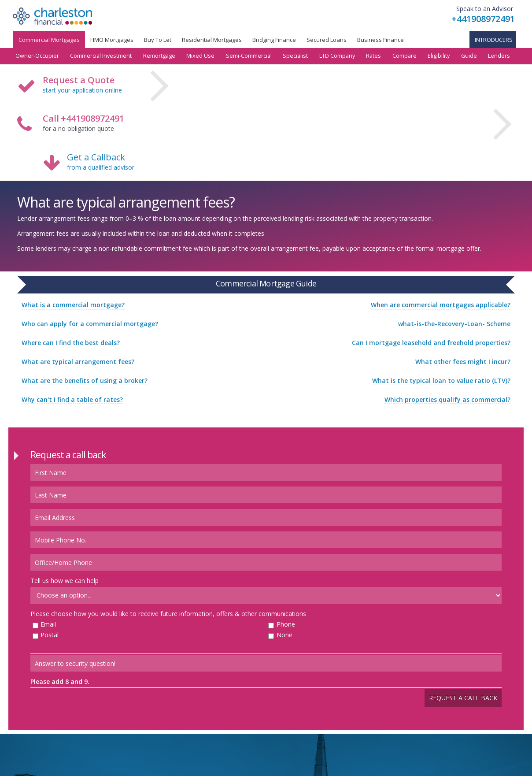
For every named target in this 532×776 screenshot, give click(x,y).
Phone (286, 624)
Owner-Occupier (37, 56)
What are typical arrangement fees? (78, 362)
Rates (373, 56)
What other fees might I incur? (463, 362)
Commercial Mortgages (49, 40)
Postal (50, 635)
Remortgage (159, 56)
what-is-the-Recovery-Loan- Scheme (454, 324)
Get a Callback (96, 157)
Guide (469, 56)
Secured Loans (327, 40)
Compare (405, 56)
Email (48, 624)
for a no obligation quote (83, 124)
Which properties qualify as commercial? (447, 399)
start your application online (82, 90)
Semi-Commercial (249, 56)
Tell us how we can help (65, 581)
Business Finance (381, 40)
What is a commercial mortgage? (73, 305)
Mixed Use (200, 56)
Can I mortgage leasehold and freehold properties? (431, 343)
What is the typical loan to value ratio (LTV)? (441, 381)
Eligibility (439, 56)
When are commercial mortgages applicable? (441, 305)
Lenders (499, 56)
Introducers (494, 40)
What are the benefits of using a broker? (85, 381)
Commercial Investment (101, 56)
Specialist (295, 56)
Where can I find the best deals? (71, 343)
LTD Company (337, 56)
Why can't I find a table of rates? (72, 399)
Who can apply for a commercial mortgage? (90, 324)
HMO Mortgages (112, 40)
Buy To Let (158, 40)
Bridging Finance (274, 40)
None (284, 635)
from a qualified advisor (101, 167)
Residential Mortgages (212, 40)
